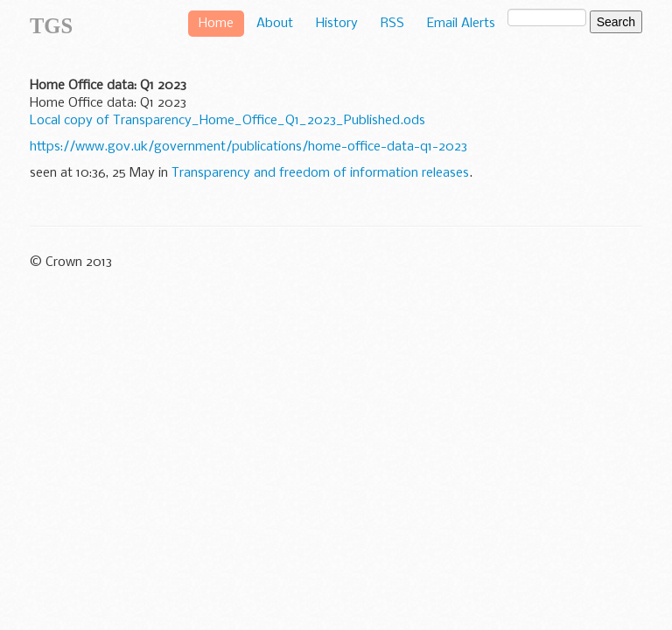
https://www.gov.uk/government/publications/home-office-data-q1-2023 (248, 147)
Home (216, 24)
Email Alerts (461, 24)
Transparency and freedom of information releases (320, 173)
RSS (392, 24)
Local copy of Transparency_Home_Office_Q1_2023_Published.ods (227, 121)
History (337, 24)
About (275, 24)
